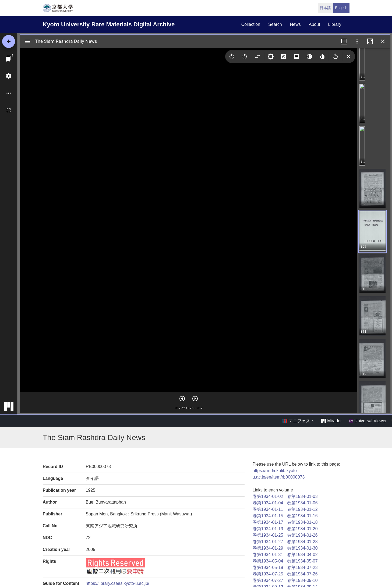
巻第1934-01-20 (302, 529)
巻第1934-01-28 (302, 542)
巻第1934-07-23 (302, 567)
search (275, 24)
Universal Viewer (368, 421)
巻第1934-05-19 (268, 567)
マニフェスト (298, 421)
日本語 (325, 8)
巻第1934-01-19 (268, 529)
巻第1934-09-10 (302, 580)
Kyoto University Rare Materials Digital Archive (109, 24)
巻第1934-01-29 (268, 548)
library (335, 24)
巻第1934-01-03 (302, 496)
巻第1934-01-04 (268, 503)
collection (251, 24)
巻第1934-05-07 (302, 561)
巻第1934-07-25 (268, 574)
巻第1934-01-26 (302, 535)
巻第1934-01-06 (302, 503)
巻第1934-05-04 (268, 561)
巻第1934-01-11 (268, 509)
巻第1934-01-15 (268, 516)
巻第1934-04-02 (302, 555)
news (295, 24)
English (341, 8)
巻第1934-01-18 (302, 522)
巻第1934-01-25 (268, 535)
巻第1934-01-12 (302, 509)
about (315, 24)
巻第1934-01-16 (302, 516)
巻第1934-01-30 (302, 548)
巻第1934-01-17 (268, 522)
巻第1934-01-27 (268, 542)
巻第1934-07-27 (268, 580)
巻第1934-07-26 (302, 574)
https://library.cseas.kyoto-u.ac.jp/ (118, 583)
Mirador (331, 421)
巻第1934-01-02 (268, 496)
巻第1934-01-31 (268, 555)
